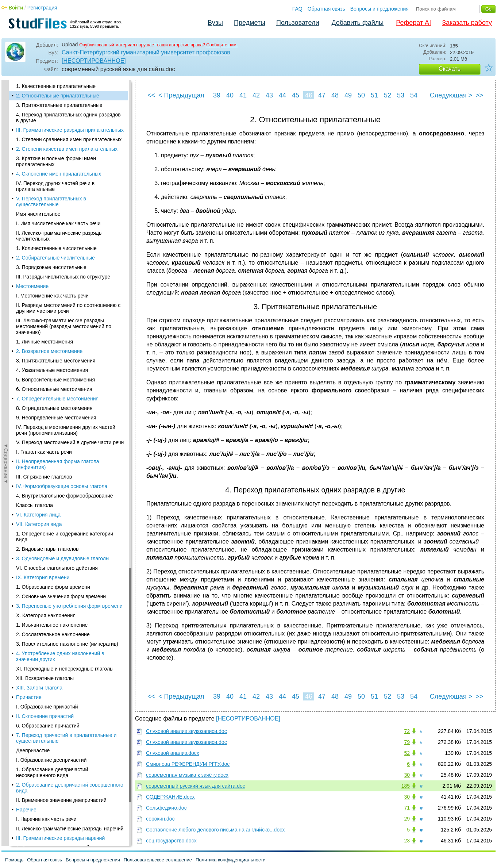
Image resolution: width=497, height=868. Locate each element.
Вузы (215, 23)
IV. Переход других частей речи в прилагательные (55, 186)
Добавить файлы (357, 23)
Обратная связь (326, 9)
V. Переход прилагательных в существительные (51, 201)
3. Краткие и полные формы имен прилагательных (56, 161)
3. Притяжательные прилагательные (59, 105)
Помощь (14, 860)
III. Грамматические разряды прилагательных (70, 130)
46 (309, 95)
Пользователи (298, 23)
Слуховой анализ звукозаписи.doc (186, 731)
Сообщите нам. (222, 45)
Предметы (250, 23)
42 (256, 95)
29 (407, 819)
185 (406, 786)
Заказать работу (467, 23)
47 (322, 95)
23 (407, 841)
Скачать (450, 69)
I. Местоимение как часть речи (52, 296)
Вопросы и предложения (380, 9)
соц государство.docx (171, 841)
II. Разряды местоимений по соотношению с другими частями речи (68, 308)
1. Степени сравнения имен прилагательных (69, 139)
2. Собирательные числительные (55, 258)
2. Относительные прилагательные (58, 96)
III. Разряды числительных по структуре (63, 277)
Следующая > (451, 95)
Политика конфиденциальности (231, 860)
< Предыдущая (181, 95)
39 (217, 95)
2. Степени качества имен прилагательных (67, 149)
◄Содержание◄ (6, 208)
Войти (16, 8)
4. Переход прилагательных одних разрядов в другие (68, 118)
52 (388, 95)
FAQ (297, 9)
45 (296, 95)
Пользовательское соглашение (158, 860)
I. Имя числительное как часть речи (58, 223)
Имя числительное (38, 214)
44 (282, 95)
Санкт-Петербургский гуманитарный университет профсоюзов (146, 52)
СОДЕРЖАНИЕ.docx (170, 797)
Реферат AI (413, 23)
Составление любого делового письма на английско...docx (215, 830)
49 (348, 95)
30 (407, 775)
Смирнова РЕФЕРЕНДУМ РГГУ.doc (188, 764)
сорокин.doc (160, 819)
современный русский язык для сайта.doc (196, 786)
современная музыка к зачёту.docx (187, 775)
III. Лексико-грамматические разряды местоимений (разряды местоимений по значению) (64, 326)
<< (151, 95)
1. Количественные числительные (56, 248)
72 (407, 731)
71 (407, 808)
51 (374, 95)
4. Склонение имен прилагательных (59, 174)
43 (269, 95)
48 (335, 95)
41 (243, 95)
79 (407, 742)
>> (479, 95)
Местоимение (32, 286)
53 (401, 95)
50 (361, 95)
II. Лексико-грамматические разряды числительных (59, 236)
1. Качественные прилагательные (56, 86)
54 (414, 95)
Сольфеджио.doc (166, 808)
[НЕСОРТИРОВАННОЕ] (94, 61)
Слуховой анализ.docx (173, 753)
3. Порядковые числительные (51, 267)
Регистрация (42, 8)
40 (230, 95)
